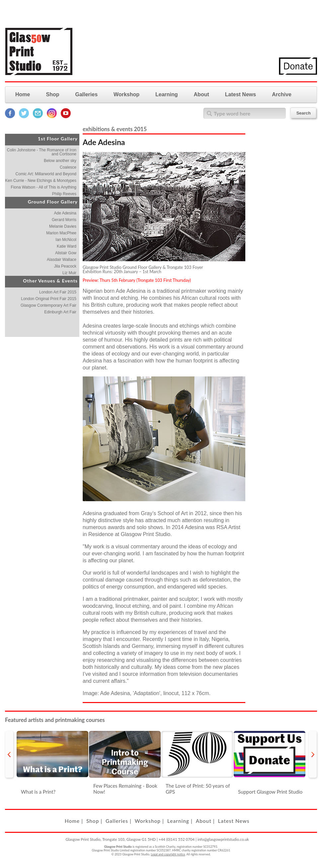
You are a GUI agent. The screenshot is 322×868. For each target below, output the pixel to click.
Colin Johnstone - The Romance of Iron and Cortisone (42, 152)
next (313, 754)
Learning (167, 94)
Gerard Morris (64, 220)
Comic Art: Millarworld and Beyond (46, 174)
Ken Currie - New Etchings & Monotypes (41, 181)
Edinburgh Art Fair (60, 312)
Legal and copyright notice (168, 854)
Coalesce (68, 167)
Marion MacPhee (61, 233)
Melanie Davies (63, 226)
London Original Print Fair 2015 (49, 299)
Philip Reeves (64, 194)
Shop (52, 94)
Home (23, 94)
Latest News (241, 94)
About (201, 94)
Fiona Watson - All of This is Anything (44, 187)
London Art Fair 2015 (58, 292)
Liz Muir (69, 273)
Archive (282, 94)
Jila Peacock (65, 266)
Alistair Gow (66, 253)
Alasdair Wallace (62, 260)
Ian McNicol (66, 240)
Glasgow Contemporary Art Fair (48, 305)
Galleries (86, 94)
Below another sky (60, 161)
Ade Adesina (65, 213)
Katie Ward (67, 246)
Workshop (126, 94)
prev (9, 754)
